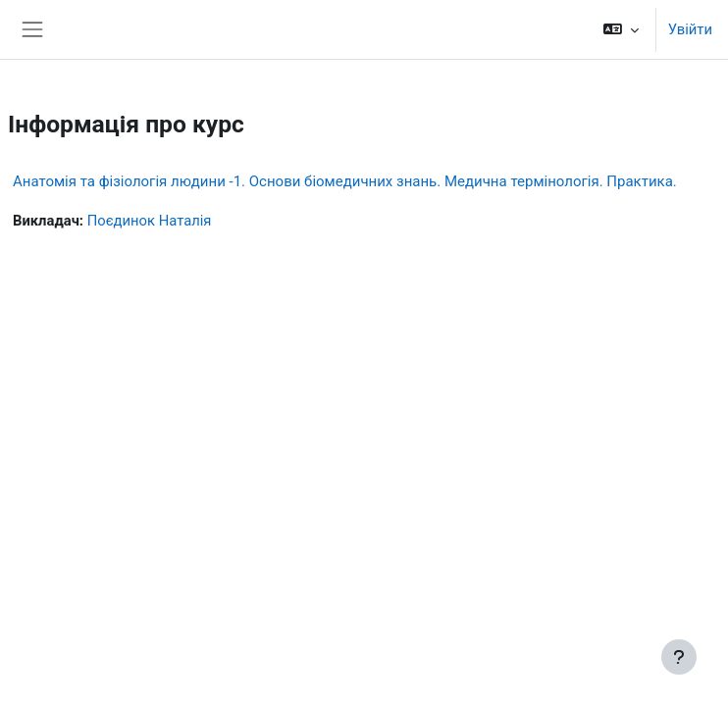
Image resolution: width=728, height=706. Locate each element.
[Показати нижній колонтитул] (679, 657)
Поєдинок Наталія (150, 221)
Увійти (690, 29)
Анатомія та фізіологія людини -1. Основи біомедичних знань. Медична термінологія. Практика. (345, 181)
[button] (621, 29)
